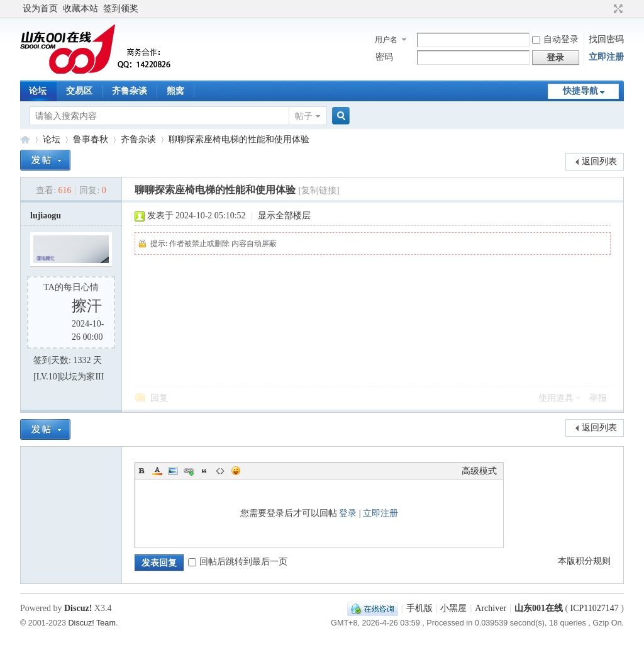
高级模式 (479, 471)
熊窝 (175, 91)
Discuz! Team (92, 623)
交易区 (79, 91)
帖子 (304, 116)
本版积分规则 (584, 561)
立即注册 (606, 57)
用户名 (386, 40)
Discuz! (78, 608)
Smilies (236, 471)
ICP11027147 (595, 608)
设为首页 (40, 8)
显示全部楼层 (284, 216)
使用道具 (556, 398)
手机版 (419, 608)
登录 (348, 513)
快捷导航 (580, 91)
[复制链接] (319, 190)
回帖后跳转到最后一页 (238, 562)
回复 (159, 398)
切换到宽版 (617, 9)
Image (173, 471)
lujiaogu (46, 216)
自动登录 (555, 39)
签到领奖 (121, 8)
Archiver (491, 608)
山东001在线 (25, 139)
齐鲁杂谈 (130, 91)
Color (157, 471)
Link (189, 471)
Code (220, 471)
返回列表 (599, 161)
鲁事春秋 (91, 139)
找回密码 (606, 39)
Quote (204, 471)
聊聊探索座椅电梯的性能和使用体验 (239, 139)
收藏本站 (80, 8)
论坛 (38, 91)
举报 (598, 398)
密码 (384, 57)
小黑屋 (453, 608)
